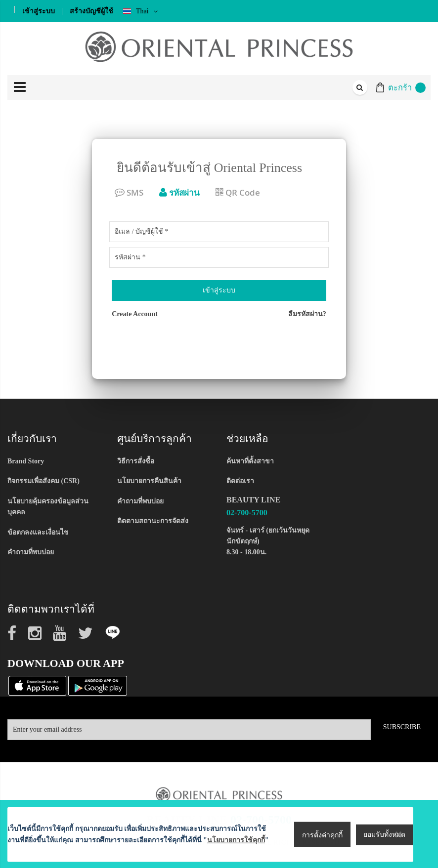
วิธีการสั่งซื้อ (136, 461)
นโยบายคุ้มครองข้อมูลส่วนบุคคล (48, 507)
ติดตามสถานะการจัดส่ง (153, 521)
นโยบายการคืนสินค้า (149, 481)
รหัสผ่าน (179, 192)
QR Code (238, 192)
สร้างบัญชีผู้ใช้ (91, 11)
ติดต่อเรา (240, 481)
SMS (129, 192)
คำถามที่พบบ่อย (31, 552)
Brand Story (26, 461)
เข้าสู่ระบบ (39, 11)
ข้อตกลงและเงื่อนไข (38, 532)
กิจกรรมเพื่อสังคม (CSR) (44, 481)
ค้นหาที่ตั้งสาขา (250, 461)
